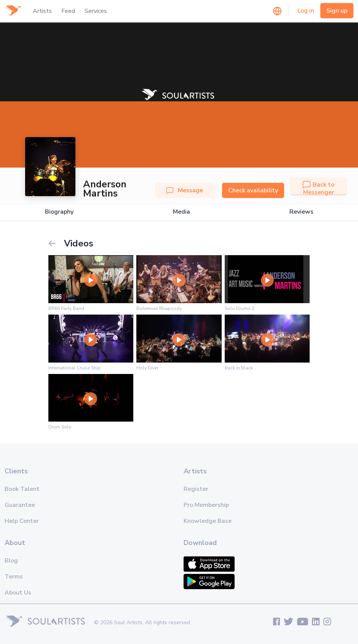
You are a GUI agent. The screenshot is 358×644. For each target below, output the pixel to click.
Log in (306, 11)
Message (185, 190)
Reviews (301, 212)
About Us (18, 593)
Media (181, 212)
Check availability (253, 190)
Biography (59, 212)
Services (96, 11)
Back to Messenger (319, 189)
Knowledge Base (208, 521)
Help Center (22, 521)
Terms (14, 577)
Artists (42, 11)
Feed (68, 11)
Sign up (337, 11)
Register (196, 489)
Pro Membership (206, 505)
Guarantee (20, 505)
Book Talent (22, 489)
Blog (11, 561)
